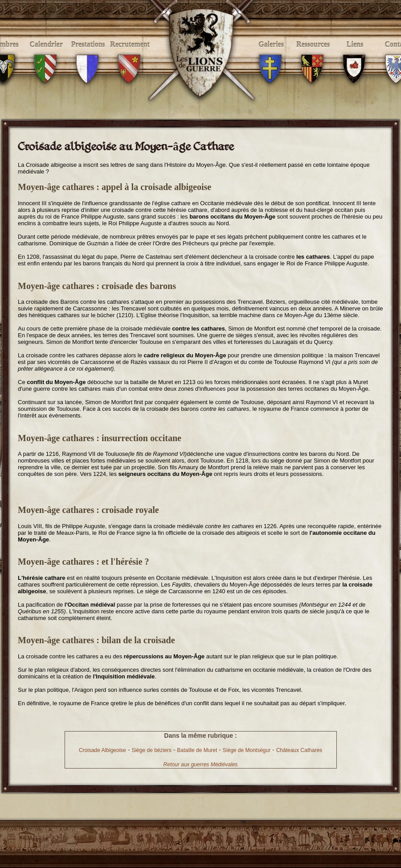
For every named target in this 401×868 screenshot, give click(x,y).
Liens (355, 54)
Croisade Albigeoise (102, 750)
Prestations (88, 54)
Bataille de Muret (197, 750)
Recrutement (130, 54)
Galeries (271, 54)
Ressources (313, 54)
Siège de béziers (151, 750)
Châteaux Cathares (299, 750)
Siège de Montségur (247, 750)
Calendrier (46, 54)
